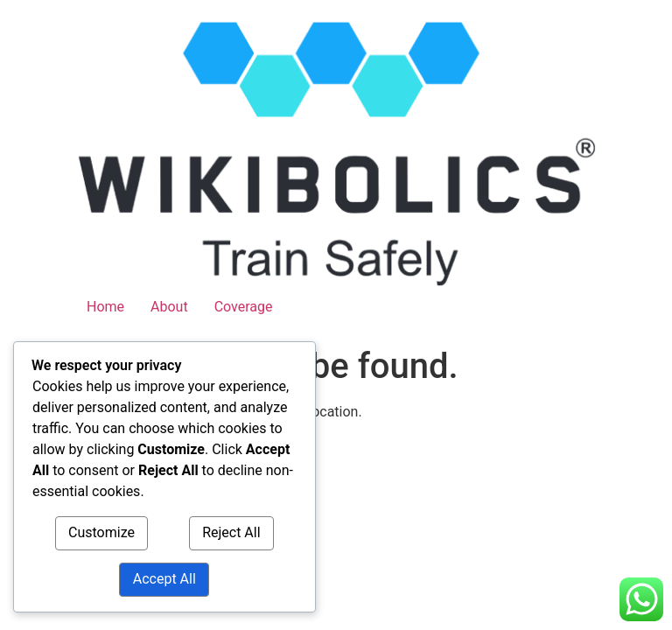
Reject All (231, 533)
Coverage (244, 307)
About (169, 307)
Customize (101, 533)
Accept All (164, 580)
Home (105, 307)
